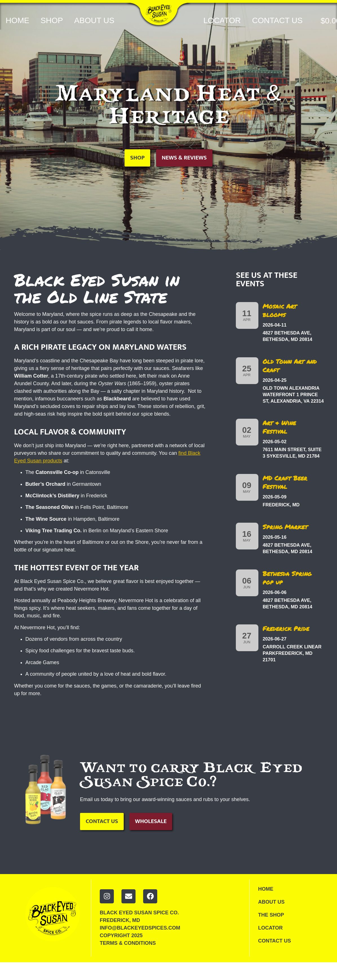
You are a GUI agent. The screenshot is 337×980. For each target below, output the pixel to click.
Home (17, 20)
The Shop (272, 916)
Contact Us (277, 20)
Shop (52, 20)
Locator (222, 20)
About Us (94, 20)
